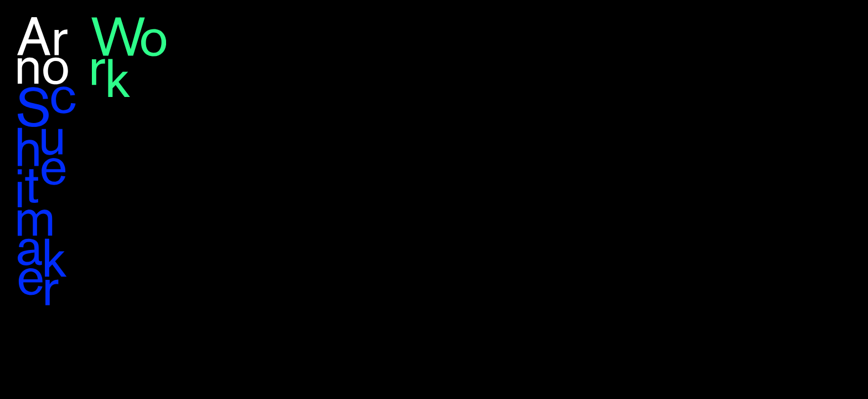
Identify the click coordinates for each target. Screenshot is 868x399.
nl (847, 23)
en (829, 23)
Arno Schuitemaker (47, 161)
